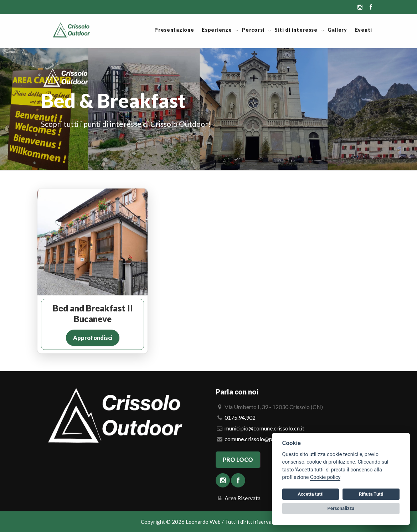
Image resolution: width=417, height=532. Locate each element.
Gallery (337, 30)
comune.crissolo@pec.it (254, 439)
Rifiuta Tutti (371, 494)
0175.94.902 (240, 417)
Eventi (364, 30)
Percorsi (253, 30)
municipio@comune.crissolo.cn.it (264, 428)
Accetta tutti (311, 494)
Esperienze (217, 30)
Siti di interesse (296, 30)
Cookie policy (325, 477)
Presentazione (174, 30)
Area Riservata (243, 498)
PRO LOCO (238, 459)
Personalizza (341, 508)
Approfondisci (93, 338)
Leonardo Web (203, 522)
